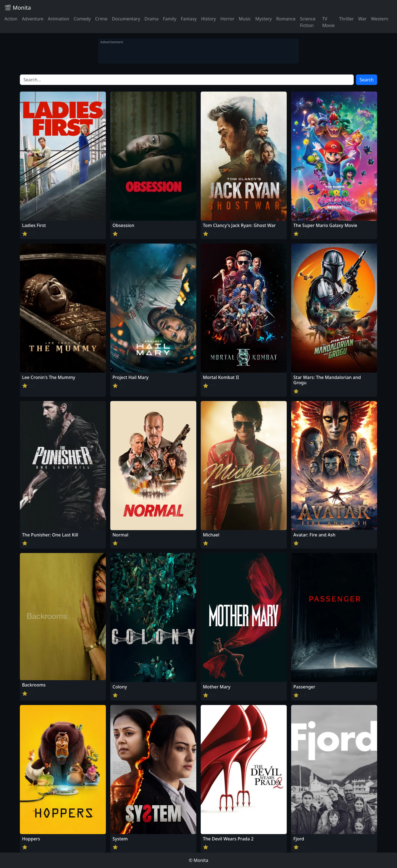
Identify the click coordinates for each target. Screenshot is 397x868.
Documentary (126, 19)
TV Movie (328, 22)
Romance (286, 19)
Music (245, 19)
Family (170, 19)
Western (379, 19)
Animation (58, 19)
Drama (151, 19)
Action (11, 19)
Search (367, 80)
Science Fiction (308, 22)
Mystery (264, 19)
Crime (101, 19)
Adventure (33, 19)
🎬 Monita (18, 8)
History (208, 19)
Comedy (82, 19)
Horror (227, 19)
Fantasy (189, 19)
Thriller (346, 19)
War (362, 19)
